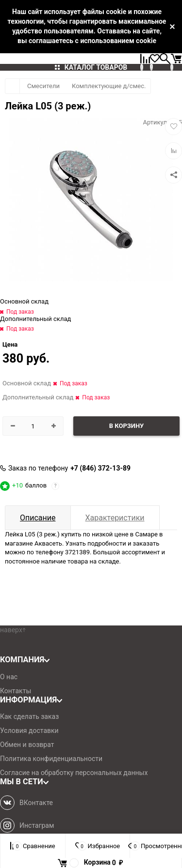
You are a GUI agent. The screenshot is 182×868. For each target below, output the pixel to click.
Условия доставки (29, 731)
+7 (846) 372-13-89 (100, 468)
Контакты (16, 691)
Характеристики (115, 518)
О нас (9, 677)
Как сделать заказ (29, 716)
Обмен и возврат (27, 745)
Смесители (43, 86)
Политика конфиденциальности (51, 759)
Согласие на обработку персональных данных (74, 773)
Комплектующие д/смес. (109, 86)
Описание (38, 518)
